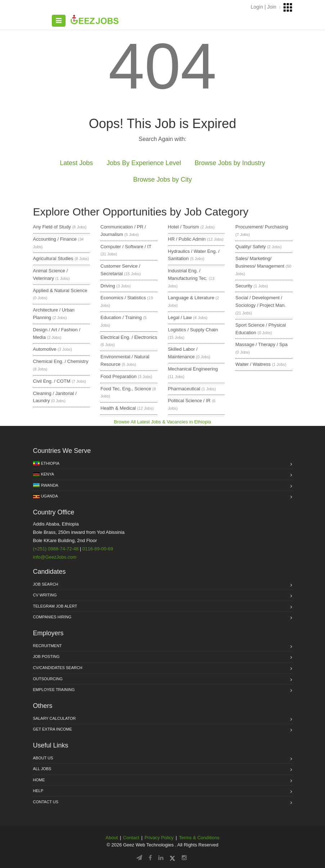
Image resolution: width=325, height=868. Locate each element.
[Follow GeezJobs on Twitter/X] (172, 858)
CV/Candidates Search (58, 668)
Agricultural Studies (53, 258)
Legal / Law (180, 317)
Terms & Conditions (199, 838)
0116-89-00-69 (98, 549)
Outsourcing (48, 679)
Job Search (46, 584)
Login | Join (264, 7)
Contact (131, 838)
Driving (108, 286)
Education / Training (121, 317)
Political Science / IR (189, 401)
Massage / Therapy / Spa (261, 344)
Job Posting (46, 656)
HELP (38, 791)
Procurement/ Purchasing (262, 227)
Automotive (45, 349)
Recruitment (48, 646)
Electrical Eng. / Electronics (129, 337)
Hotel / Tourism (184, 227)
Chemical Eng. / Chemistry (61, 361)
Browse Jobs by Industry (230, 163)
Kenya (48, 474)
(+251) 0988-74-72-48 (56, 549)
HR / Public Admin (187, 239)
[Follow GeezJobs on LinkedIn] (161, 858)
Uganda (49, 496)
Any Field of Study (52, 227)
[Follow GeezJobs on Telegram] (139, 858)
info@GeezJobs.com (55, 557)
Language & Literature (191, 298)
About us (43, 758)
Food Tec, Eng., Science (126, 389)
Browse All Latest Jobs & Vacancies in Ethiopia (162, 422)
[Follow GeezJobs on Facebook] (150, 858)
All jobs (42, 769)
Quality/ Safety (251, 247)
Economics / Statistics (123, 298)
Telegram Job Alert (55, 606)
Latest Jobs (76, 163)
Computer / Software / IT (126, 247)
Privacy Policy (159, 838)
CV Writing (45, 595)
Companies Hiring (52, 617)
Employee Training (54, 690)
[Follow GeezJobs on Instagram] (184, 858)
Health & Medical (118, 408)
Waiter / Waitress (253, 364)
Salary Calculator (55, 718)
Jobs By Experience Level (144, 163)
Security (244, 286)
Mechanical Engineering (193, 369)
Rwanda (50, 485)
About (112, 838)
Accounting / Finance (55, 239)
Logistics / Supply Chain (193, 330)
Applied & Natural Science (60, 290)
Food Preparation (118, 376)
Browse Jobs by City (162, 179)
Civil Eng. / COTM (52, 381)
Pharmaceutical (184, 389)
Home (39, 780)
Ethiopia (50, 463)
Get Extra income (53, 729)
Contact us (46, 802)
